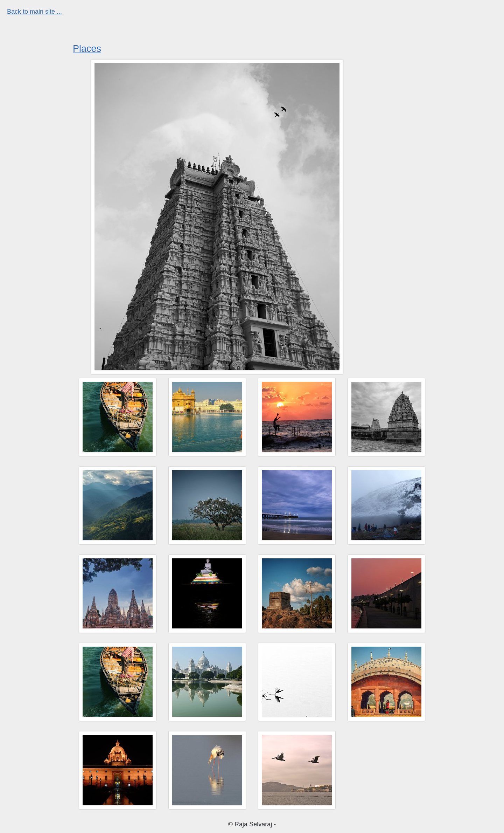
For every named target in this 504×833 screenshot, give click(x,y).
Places (87, 49)
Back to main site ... (34, 12)
